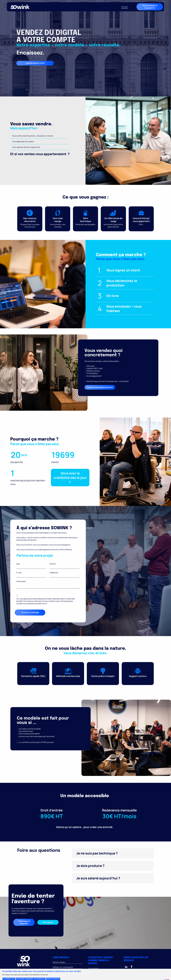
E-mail (19, 573)
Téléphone (54, 573)
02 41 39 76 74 (94, 969)
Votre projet (21, 581)
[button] (113, 853)
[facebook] (132, 967)
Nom (18, 564)
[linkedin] (126, 967)
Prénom (53, 564)
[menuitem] (125, 7)
